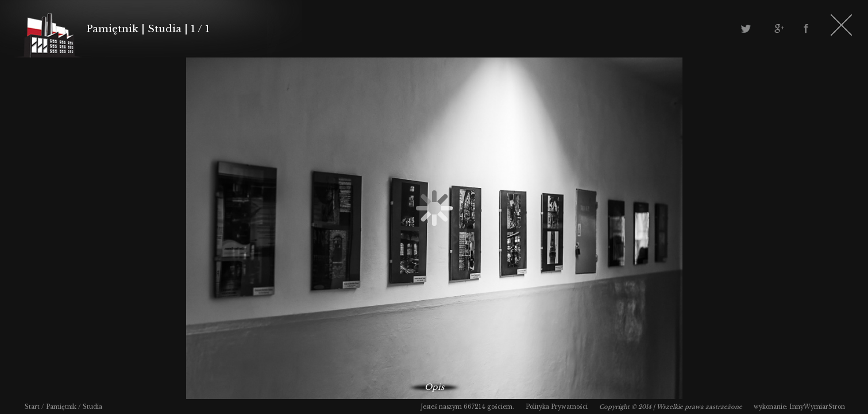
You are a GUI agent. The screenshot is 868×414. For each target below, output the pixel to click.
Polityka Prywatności (557, 407)
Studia (92, 407)
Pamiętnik (61, 407)
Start (32, 407)
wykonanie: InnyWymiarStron (799, 407)
